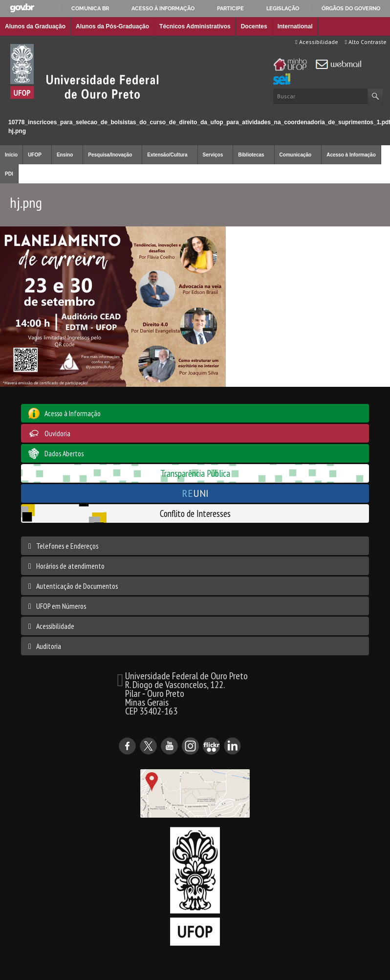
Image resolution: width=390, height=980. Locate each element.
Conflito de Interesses (195, 513)
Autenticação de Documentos (77, 586)
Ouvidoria (57, 433)
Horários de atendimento (70, 566)
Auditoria (49, 646)
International (295, 26)
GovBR (22, 8)
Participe (230, 8)
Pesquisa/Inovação (110, 155)
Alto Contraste (366, 42)
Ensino (65, 155)
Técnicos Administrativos (195, 26)
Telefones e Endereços (67, 546)
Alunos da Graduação (35, 26)
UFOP (35, 155)
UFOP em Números (61, 606)
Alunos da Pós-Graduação (112, 26)
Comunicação (296, 155)
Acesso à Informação (351, 155)
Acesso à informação (163, 8)
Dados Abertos (64, 453)
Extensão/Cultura (167, 155)
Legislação (283, 8)
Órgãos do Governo (351, 8)
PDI (9, 174)
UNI (195, 493)
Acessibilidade (316, 42)
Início (4, 114)
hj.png (17, 131)
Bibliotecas (251, 155)
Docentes (254, 26)
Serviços (213, 155)
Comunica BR (90, 8)
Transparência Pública (195, 473)
